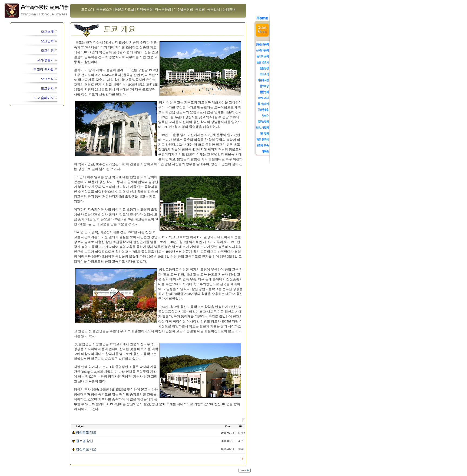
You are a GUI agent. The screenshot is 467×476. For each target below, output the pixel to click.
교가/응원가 (47, 60)
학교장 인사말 (45, 69)
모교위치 (49, 88)
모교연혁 (49, 41)
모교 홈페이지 (45, 98)
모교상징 (49, 51)
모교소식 (49, 79)
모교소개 (49, 32)
